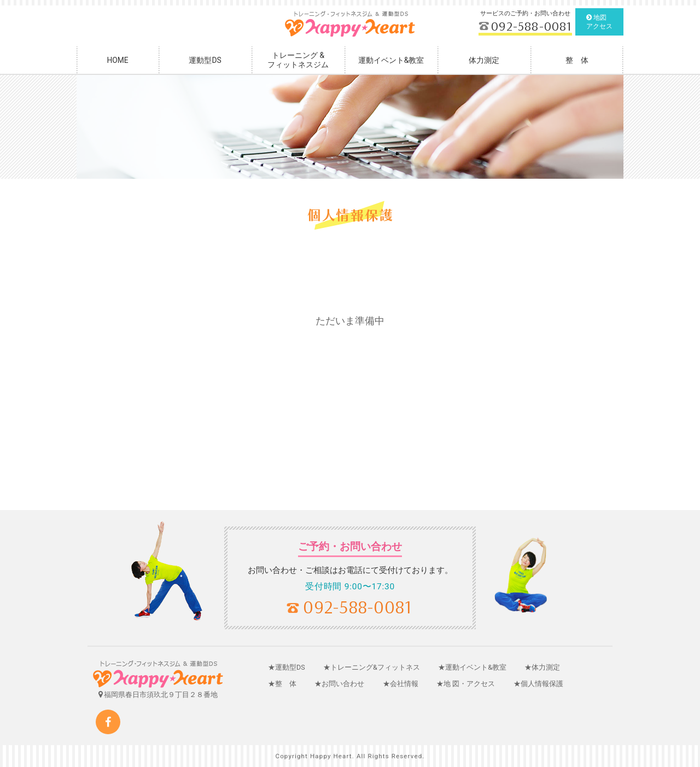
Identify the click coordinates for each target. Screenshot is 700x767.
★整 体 (282, 684)
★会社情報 (401, 684)
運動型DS (205, 60)
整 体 (577, 60)
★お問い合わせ (339, 684)
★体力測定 (542, 667)
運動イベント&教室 (391, 60)
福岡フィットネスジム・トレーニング (350, 24)
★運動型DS (287, 667)
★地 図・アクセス (466, 684)
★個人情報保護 (538, 684)
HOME (117, 60)
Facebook (108, 722)
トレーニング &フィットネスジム (298, 60)
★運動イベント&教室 (472, 667)
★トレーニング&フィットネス (372, 667)
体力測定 (484, 60)
